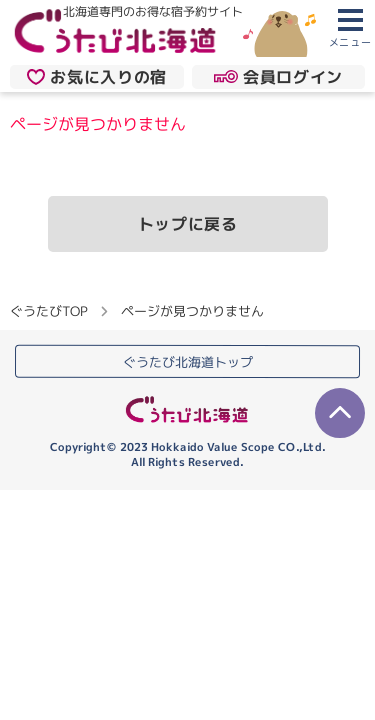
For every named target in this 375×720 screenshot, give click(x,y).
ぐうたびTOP (48, 311)
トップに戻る (188, 224)
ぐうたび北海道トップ (188, 362)
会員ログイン (278, 76)
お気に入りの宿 (97, 76)
